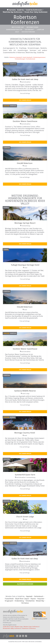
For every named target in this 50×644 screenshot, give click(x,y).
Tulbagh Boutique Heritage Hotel (25, 265)
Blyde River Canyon (22, 599)
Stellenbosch (39, 596)
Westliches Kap (18, 27)
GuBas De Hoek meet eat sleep (25, 79)
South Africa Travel (8, 627)
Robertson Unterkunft (16, 57)
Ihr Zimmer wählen (25, 100)
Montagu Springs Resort (25, 223)
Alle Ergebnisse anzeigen (25, 584)
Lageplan (40, 30)
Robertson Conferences (29, 628)
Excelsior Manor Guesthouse (25, 121)
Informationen (32, 27)
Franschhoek (9, 599)
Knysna (33, 599)
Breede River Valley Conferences (12, 628)
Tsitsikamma (30, 601)
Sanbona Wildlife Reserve (25, 391)
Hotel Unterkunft (28, 57)
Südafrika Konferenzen (34, 10)
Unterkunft (30, 30)
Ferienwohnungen (20, 59)
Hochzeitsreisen (28, 32)
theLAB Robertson (25, 163)
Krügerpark (9, 601)
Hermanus (25, 603)
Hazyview (41, 599)
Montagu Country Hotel (25, 433)
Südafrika (20, 10)
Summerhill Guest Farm (25, 475)
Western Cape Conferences (31, 627)
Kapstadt (29, 596)
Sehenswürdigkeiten (14, 30)
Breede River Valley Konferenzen (36, 12)
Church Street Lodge (25, 517)
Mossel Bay (40, 601)
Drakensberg (19, 601)
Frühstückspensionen (39, 57)
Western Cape (19, 627)
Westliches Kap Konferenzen (13, 12)
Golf (17, 32)
